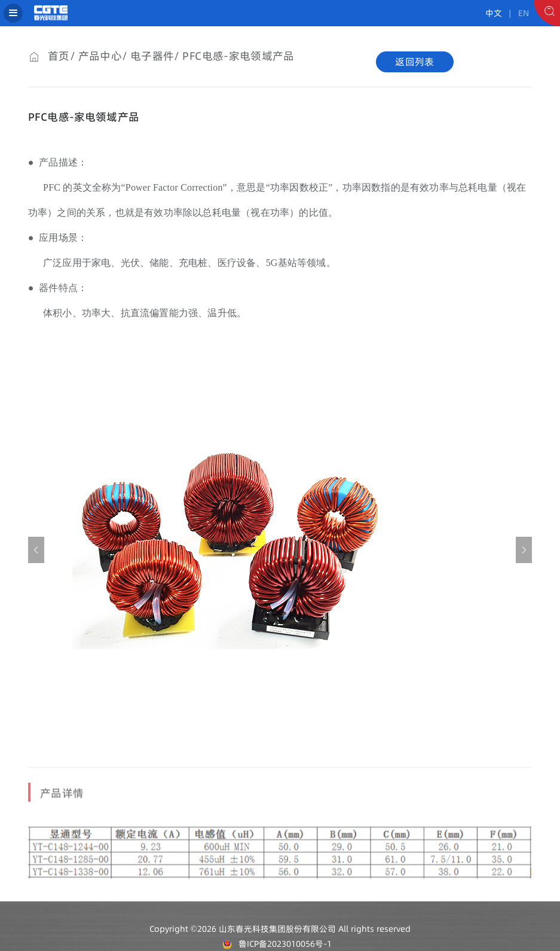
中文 (494, 13)
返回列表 (414, 62)
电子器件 (152, 56)
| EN (517, 13)
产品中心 (100, 56)
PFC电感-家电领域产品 (238, 56)
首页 (59, 56)
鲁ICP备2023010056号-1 (285, 944)
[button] (524, 550)
